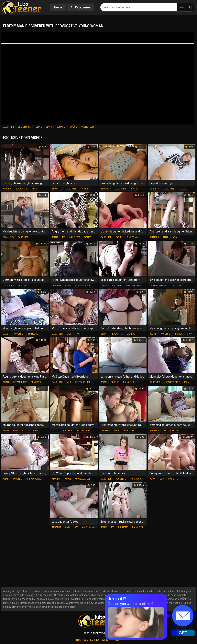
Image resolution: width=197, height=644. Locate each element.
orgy (189, 334)
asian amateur (83, 286)
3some (153, 334)
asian (55, 237)
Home (58, 7)
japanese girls (133, 286)
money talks (84, 431)
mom (78, 334)
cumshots (8, 237)
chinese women (158, 286)
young (74, 127)
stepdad (183, 189)
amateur (7, 189)
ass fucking (88, 527)
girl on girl (24, 127)
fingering (132, 237)
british (104, 334)
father (34, 189)
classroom (176, 286)
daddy (6, 334)
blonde (115, 382)
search (183, 7)
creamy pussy (20, 382)
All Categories (81, 7)
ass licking (129, 431)
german (22, 286)
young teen (88, 127)
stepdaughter (83, 382)
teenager (61, 127)
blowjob (106, 189)
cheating (155, 189)
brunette (57, 189)
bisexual (175, 431)
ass (64, 237)
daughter (8, 127)
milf (69, 334)
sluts (49, 127)
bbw (162, 479)
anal (166, 237)
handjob (33, 334)
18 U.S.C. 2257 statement (93, 640)
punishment (122, 479)
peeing (38, 127)
